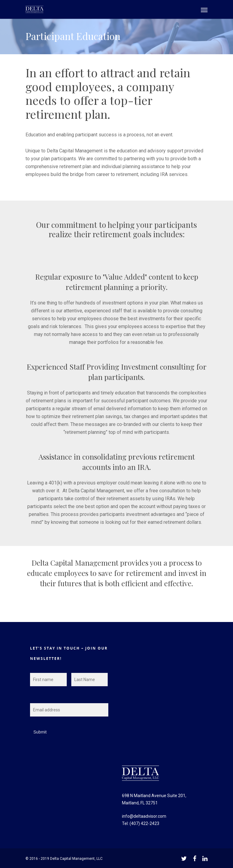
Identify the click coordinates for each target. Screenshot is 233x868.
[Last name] (90, 680)
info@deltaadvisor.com (144, 816)
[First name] (48, 680)
